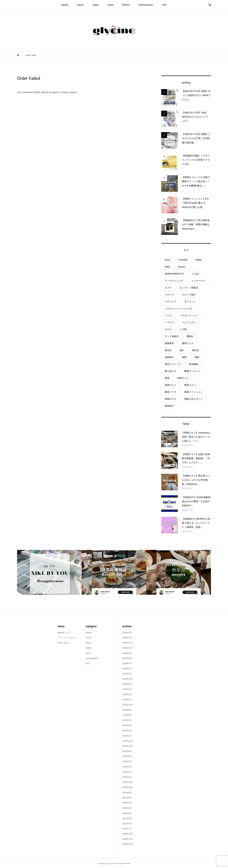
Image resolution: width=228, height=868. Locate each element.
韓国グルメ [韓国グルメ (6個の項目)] (171, 385)
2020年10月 (128, 844)
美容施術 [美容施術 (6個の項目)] (194, 364)
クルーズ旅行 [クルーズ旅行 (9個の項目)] (189, 295)
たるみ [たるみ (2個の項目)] (196, 274)
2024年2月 (127, 694)
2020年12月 (128, 834)
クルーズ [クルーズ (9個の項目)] (169, 295)
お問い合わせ (63, 643)
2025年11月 (128, 643)
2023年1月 (127, 736)
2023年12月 (128, 705)
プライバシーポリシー (67, 638)
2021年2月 (127, 824)
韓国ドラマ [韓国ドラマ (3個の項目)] (171, 392)
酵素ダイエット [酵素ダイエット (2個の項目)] (192, 371)
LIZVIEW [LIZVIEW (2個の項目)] (183, 260)
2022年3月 (127, 767)
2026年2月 (127, 638)
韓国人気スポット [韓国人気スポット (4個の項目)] (194, 399)
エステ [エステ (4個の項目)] (168, 288)
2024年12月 (128, 679)
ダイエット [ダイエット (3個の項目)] (190, 302)
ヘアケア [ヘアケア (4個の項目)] (169, 322)
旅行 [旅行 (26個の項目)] (182, 350)
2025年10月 (128, 648)
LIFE (164, 5)
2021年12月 (128, 782)
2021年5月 (127, 813)
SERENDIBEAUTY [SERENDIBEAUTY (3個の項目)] (174, 274)
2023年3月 (127, 725)
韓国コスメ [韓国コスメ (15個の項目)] (190, 385)
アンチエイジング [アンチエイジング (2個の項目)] (174, 281)
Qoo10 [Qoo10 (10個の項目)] (182, 267)
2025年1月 (127, 674)
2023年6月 (127, 715)
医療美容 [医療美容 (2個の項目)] (169, 343)
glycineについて (65, 633)
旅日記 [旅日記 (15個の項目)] (168, 350)
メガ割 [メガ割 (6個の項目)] (183, 329)
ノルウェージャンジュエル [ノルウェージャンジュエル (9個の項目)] (179, 308)
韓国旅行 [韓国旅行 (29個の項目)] (169, 406)
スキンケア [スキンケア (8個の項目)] (171, 302)
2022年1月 (127, 777)
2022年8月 (127, 756)
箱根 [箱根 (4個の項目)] (197, 357)
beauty (65, 5)
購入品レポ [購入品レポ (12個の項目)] (171, 371)
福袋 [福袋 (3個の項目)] (184, 357)
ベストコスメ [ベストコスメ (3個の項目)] (189, 322)
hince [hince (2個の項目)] (167, 260)
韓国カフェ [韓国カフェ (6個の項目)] (183, 378)
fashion (126, 5)
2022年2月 (127, 772)
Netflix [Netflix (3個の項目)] (199, 260)
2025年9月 (127, 653)
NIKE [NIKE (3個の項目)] (167, 267)
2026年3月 (127, 633)
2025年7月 (127, 664)
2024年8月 (127, 684)
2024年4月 (127, 689)
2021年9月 (127, 793)
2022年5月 (127, 762)
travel (110, 5)
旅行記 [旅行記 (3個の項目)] (196, 350)
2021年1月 (127, 829)
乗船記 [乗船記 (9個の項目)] (190, 336)
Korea (80, 5)
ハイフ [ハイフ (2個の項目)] (168, 315)
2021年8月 (127, 798)
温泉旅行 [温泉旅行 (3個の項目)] (169, 357)
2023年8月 (127, 710)
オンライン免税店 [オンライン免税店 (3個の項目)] (189, 288)
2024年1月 (127, 700)
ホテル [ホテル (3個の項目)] (168, 329)
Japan (95, 5)
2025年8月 (127, 658)
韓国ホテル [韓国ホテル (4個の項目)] (171, 399)
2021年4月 (127, 818)
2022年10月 (128, 746)
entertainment (146, 5)
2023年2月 (127, 731)
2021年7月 (127, 803)
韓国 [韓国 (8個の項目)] (167, 378)
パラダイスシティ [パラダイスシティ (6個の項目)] (189, 315)
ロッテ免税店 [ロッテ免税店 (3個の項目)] (172, 336)
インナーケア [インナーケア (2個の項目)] (198, 281)
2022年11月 (128, 741)
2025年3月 (127, 669)
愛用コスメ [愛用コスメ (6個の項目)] (188, 343)
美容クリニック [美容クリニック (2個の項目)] (173, 364)
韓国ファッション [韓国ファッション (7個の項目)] (194, 392)
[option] (49, 572)
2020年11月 (128, 839)
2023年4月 (127, 720)
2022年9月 (127, 751)
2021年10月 (128, 787)
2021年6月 (127, 808)
